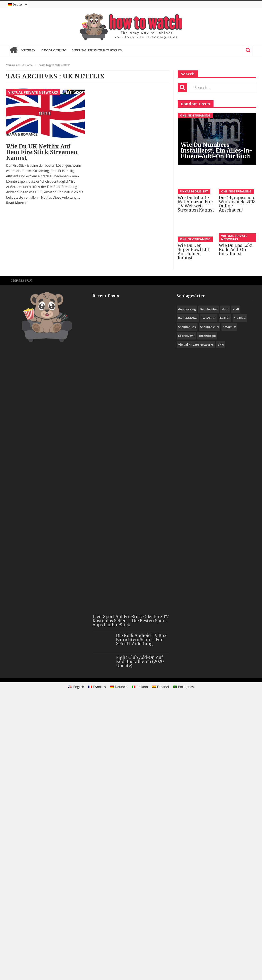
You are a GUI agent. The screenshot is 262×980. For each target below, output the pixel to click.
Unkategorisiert (194, 191)
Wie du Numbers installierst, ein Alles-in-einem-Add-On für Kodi (217, 151)
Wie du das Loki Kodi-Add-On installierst (236, 532)
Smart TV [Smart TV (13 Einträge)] (229, 609)
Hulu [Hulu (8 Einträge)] (225, 592)
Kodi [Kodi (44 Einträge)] (236, 592)
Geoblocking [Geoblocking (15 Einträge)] (209, 592)
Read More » (16, 203)
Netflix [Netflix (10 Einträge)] (225, 600)
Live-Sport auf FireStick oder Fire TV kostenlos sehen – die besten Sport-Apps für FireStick (131, 903)
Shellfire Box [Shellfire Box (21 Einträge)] (187, 609)
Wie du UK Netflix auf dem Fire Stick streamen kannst (42, 152)
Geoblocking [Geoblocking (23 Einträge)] (187, 592)
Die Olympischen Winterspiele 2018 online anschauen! (237, 486)
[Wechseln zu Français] (97, 969)
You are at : (13, 65)
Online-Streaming (195, 115)
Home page (13, 50)
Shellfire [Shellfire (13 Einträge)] (240, 600)
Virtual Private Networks (97, 50)
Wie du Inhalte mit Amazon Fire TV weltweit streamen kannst (196, 204)
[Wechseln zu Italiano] (140, 969)
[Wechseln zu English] (76, 969)
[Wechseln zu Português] (184, 969)
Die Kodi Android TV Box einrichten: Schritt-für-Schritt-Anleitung (141, 922)
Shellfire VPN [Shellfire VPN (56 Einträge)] (209, 609)
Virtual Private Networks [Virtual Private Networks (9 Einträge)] (196, 627)
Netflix (28, 50)
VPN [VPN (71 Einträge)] (221, 627)
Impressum (22, 563)
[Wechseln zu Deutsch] (119, 969)
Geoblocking (54, 50)
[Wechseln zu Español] (161, 969)
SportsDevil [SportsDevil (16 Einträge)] (186, 618)
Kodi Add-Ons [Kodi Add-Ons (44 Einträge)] (188, 600)
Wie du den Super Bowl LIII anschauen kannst (194, 534)
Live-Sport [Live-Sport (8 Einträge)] (209, 600)
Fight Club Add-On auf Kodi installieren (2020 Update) (140, 944)
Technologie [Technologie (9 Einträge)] (207, 618)
